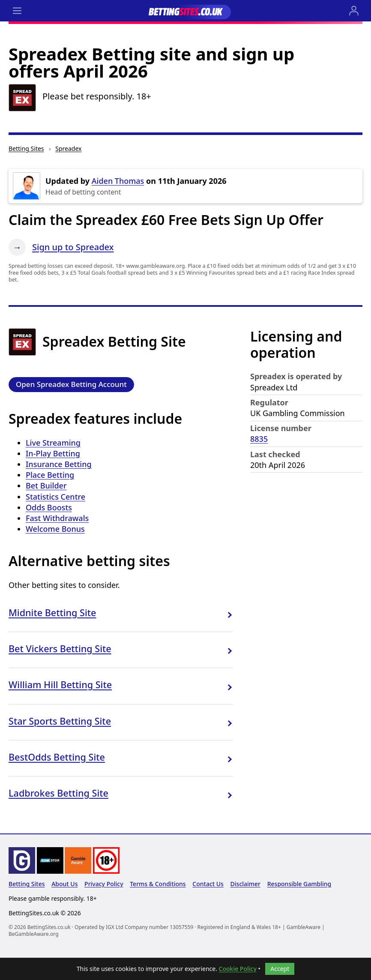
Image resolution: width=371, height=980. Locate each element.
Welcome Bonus (55, 529)
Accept (280, 969)
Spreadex (68, 148)
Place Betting (50, 475)
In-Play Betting (53, 453)
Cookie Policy (238, 969)
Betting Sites (26, 148)
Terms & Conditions (158, 884)
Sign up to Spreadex (73, 247)
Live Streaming (53, 443)
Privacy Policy (104, 884)
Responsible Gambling (299, 884)
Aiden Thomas (118, 181)
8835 (259, 439)
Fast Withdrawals (57, 518)
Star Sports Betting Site (60, 721)
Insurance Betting (59, 464)
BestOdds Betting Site (57, 757)
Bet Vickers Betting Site (60, 649)
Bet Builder (46, 486)
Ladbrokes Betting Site (58, 793)
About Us (64, 884)
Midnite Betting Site (52, 613)
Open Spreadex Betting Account (71, 384)
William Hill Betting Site (60, 685)
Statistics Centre (55, 497)
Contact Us (208, 884)
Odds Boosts (49, 507)
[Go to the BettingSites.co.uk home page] (185, 11)
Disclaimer (245, 884)
